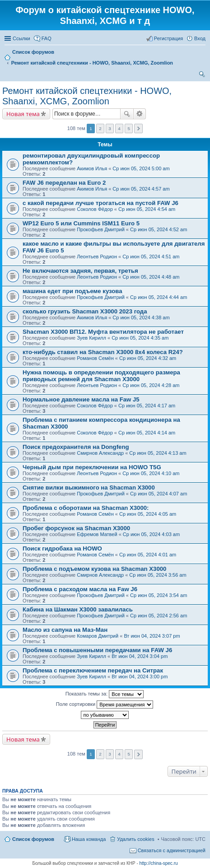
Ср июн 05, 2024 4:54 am (147, 209)
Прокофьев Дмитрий (101, 229)
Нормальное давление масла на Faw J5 (81, 399)
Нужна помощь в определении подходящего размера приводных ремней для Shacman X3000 (101, 376)
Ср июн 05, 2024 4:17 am (147, 406)
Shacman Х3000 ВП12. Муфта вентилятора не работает (103, 332)
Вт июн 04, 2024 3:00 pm (140, 677)
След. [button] (138, 128)
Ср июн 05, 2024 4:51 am (151, 257)
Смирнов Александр (100, 453)
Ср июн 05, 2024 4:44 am (159, 297)
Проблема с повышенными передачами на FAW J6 (97, 650)
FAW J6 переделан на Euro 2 (64, 183)
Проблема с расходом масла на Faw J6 (80, 589)
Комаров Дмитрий (98, 636)
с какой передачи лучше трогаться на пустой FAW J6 (100, 203)
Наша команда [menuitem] (89, 839)
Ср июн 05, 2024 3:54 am (159, 595)
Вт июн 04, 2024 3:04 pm (140, 656)
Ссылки (21, 38)
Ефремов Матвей (97, 534)
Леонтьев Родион (97, 257)
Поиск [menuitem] (203, 75)
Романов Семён (95, 358)
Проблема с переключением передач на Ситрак (93, 670)
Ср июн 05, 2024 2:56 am (159, 616)
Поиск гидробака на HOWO (62, 548)
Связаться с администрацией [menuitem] (172, 850)
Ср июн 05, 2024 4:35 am (140, 338)
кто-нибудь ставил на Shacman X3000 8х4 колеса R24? (103, 352)
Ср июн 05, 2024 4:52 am (159, 229)
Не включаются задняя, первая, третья (80, 271)
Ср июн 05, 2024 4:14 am (147, 433)
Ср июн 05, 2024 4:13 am (158, 453)
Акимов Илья (92, 168)
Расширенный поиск (140, 114)
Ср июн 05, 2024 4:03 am (151, 534)
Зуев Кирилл (91, 338)
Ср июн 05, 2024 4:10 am (151, 473)
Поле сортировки (105, 705)
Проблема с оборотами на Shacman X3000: (86, 508)
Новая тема (23, 114)
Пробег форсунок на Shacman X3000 (76, 528)
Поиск (127, 114)
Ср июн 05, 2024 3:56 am (158, 575)
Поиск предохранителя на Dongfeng (76, 447)
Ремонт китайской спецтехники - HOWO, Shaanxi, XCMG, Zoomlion (87, 96)
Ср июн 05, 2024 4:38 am (141, 317)
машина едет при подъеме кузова (72, 291)
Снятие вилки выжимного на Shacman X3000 (89, 488)
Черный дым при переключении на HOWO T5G (92, 467)
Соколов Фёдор (95, 209)
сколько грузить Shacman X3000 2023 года (85, 311)
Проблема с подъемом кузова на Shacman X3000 (94, 569)
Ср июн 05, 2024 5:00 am (141, 168)
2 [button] (100, 128)
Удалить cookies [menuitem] (135, 839)
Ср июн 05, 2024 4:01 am (148, 555)
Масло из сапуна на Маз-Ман (65, 630)
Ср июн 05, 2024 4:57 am (141, 189)
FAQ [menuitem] (47, 38)
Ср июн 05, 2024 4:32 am (148, 358)
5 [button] (129, 128)
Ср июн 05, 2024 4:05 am (148, 514)
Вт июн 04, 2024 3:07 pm (152, 636)
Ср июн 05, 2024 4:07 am (159, 494)
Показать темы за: (105, 694)
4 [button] (119, 128)
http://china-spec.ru (158, 863)
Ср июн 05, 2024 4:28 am (151, 385)
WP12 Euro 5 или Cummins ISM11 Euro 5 (81, 223)
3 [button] (110, 128)
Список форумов (33, 839)
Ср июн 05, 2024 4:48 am (151, 277)
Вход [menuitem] (200, 38)
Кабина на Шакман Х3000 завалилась (78, 609)
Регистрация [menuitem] (168, 38)
